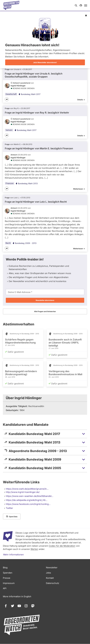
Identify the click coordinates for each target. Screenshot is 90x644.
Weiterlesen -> (79, 189)
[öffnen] (86, 5)
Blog (5, 568)
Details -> (81, 100)
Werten (34, 549)
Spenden (8, 573)
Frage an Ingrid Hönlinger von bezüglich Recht (36, 202)
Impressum (9, 583)
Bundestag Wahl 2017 (29, 94)
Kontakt (50, 578)
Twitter (9, 508)
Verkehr (9, 130)
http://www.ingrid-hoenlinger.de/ (23, 492)
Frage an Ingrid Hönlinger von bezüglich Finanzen (39, 148)
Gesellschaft (11, 94)
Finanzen (10, 183)
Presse (7, 578)
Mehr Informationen (14, 555)
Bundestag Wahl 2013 (27, 183)
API (5, 588)
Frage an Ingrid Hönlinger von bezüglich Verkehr (37, 113)
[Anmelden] (81, 5)
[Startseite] (11, 5)
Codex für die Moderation (62, 546)
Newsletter (52, 568)
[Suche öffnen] (76, 5)
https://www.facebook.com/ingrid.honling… (28, 504)
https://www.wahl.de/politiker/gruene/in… (27, 489)
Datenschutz (53, 583)
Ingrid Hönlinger (18, 86)
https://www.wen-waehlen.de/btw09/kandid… (30, 496)
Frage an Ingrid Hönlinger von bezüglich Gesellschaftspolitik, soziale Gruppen (34, 75)
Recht (8, 243)
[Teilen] (7, 99)
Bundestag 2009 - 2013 (24, 243)
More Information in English (17, 596)
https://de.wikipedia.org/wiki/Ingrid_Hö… (27, 500)
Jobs (48, 573)
